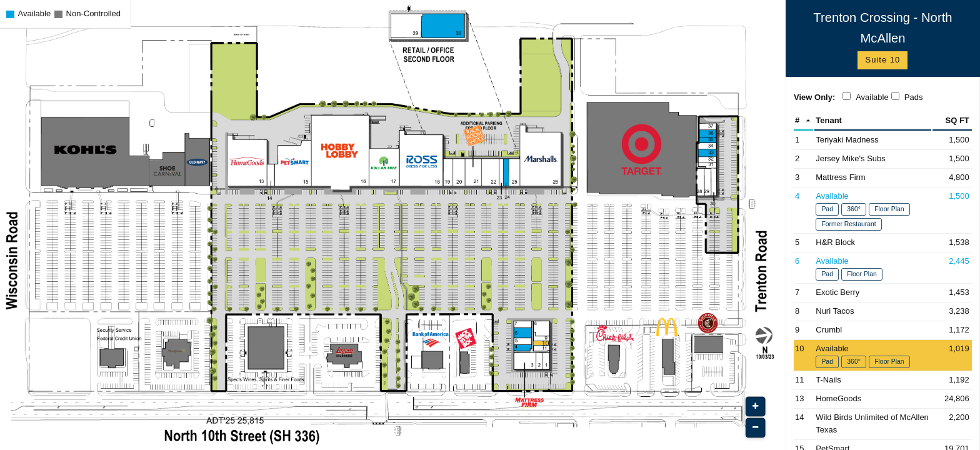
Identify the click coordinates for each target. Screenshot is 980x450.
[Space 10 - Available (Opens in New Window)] (883, 355)
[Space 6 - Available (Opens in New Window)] (883, 268)
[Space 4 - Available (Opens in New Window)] (883, 211)
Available (872, 97)
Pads (914, 97)
